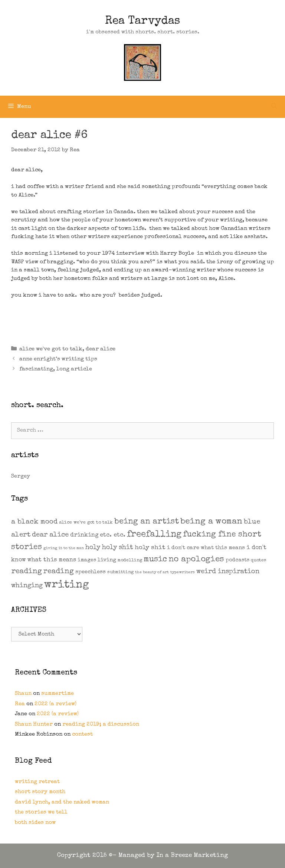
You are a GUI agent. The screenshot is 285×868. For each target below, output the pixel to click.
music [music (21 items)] (155, 560)
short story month (40, 792)
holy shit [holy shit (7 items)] (150, 548)
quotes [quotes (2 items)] (259, 560)
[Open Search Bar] (274, 107)
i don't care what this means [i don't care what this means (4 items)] (206, 548)
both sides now (35, 823)
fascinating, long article (56, 369)
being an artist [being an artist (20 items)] (147, 522)
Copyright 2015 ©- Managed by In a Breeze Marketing (142, 856)
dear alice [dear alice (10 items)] (50, 535)
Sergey (21, 476)
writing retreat (37, 782)
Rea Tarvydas (142, 22)
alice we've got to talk (51, 349)
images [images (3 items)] (87, 560)
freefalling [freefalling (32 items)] (154, 535)
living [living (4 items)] (107, 560)
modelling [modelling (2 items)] (130, 560)
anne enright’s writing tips (58, 359)
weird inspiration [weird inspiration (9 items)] (228, 572)
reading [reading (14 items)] (27, 572)
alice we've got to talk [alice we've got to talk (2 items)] (86, 523)
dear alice (101, 349)
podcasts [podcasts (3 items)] (237, 560)
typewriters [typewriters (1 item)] (183, 572)
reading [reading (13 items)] (59, 572)
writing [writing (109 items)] (67, 585)
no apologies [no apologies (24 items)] (196, 560)
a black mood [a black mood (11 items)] (34, 522)
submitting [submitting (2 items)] (120, 572)
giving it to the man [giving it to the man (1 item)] (64, 548)
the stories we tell (41, 812)
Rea (20, 704)
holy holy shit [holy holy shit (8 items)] (109, 548)
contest (82, 734)
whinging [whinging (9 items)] (27, 586)
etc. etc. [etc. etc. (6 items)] (113, 535)
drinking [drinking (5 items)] (84, 535)
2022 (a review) (55, 704)
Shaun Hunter (34, 724)
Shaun (23, 694)
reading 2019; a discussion (101, 724)
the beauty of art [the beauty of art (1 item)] (152, 572)
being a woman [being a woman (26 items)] (211, 522)
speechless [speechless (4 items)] (91, 572)
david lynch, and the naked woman (62, 802)
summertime (58, 694)
